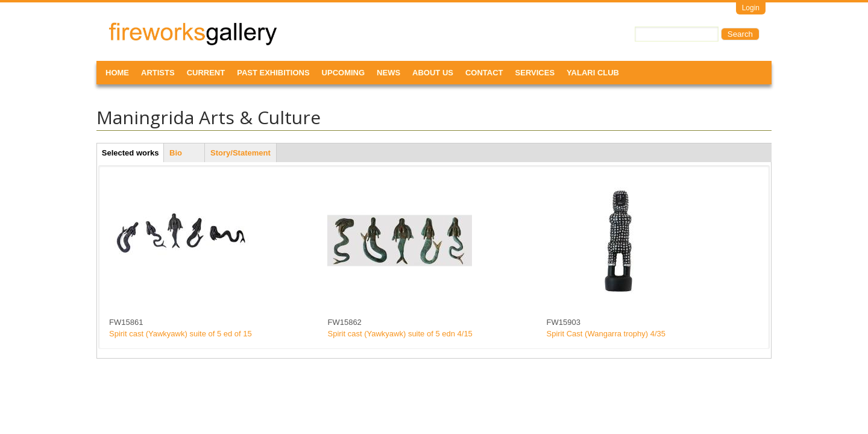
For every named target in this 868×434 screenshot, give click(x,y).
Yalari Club (593, 73)
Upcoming (344, 73)
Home (117, 73)
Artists (158, 73)
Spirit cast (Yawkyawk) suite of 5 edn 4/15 (400, 334)
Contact (484, 73)
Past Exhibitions (273, 73)
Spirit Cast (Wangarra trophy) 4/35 (606, 334)
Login (751, 8)
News (388, 73)
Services (535, 73)
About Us (433, 73)
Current (206, 73)
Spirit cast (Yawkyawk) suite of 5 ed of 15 (181, 334)
